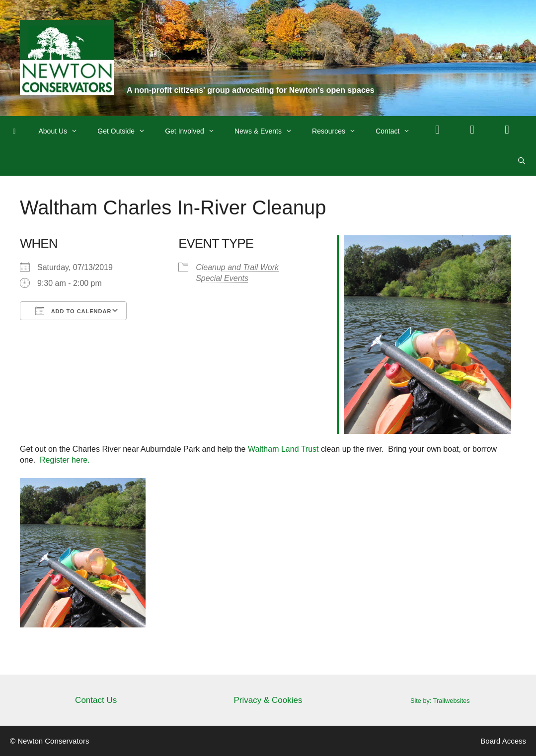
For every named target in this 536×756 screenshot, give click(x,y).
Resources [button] (339, 131)
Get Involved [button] (195, 131)
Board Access (503, 741)
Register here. (65, 460)
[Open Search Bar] (522, 161)
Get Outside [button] (126, 131)
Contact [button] (398, 131)
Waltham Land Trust (283, 449)
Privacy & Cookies (268, 700)
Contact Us (96, 700)
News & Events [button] (268, 131)
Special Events (222, 278)
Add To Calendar (73, 311)
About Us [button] (63, 131)
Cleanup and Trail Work (237, 267)
